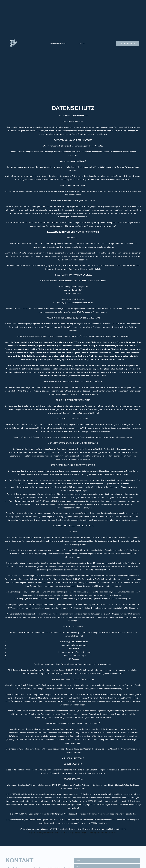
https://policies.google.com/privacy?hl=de (47, 832)
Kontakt (82, 43)
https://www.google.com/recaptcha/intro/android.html (93, 832)
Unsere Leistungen (58, 43)
